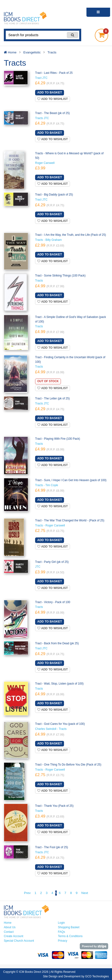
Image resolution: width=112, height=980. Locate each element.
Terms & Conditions (70, 936)
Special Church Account (19, 941)
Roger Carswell (45, 163)
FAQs (62, 932)
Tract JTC (41, 78)
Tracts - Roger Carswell (50, 525)
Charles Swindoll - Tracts (51, 729)
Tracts (39, 281)
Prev (27, 893)
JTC (38, 567)
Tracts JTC (42, 118)
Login (61, 923)
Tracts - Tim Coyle (47, 485)
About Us (10, 927)
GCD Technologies (97, 976)
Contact (9, 932)
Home (8, 923)
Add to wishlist (53, 99)
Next (85, 893)
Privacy (63, 941)
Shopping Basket (69, 927)
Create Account (13, 936)
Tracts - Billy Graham (48, 240)
